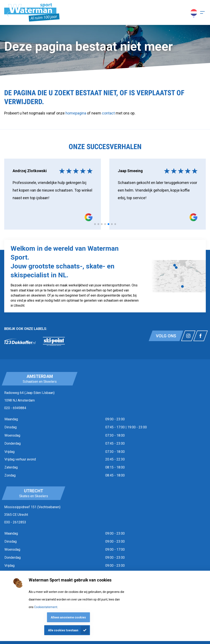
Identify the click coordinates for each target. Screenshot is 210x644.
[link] (20, 341)
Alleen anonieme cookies (68, 617)
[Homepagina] (32, 12)
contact (109, 113)
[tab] (95, 224)
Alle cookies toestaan (63, 630)
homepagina (76, 113)
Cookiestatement (46, 607)
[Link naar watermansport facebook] (201, 336)
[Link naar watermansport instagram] (188, 336)
